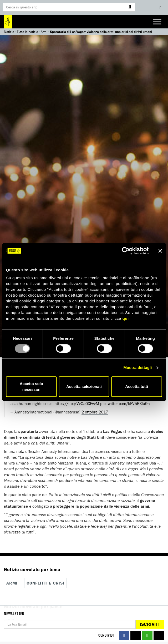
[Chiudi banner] (160, 251)
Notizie (9, 32)
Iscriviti (150, 624)
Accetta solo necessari (31, 386)
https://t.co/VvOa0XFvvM (77, 403)
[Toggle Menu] (157, 22)
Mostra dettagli (138, 368)
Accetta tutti (137, 386)
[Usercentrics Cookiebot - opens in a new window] (126, 251)
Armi (44, 32)
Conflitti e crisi (45, 583)
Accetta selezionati (84, 386)
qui (126, 318)
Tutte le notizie (27, 32)
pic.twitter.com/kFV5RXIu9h (125, 403)
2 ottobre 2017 (95, 412)
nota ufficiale (28, 451)
